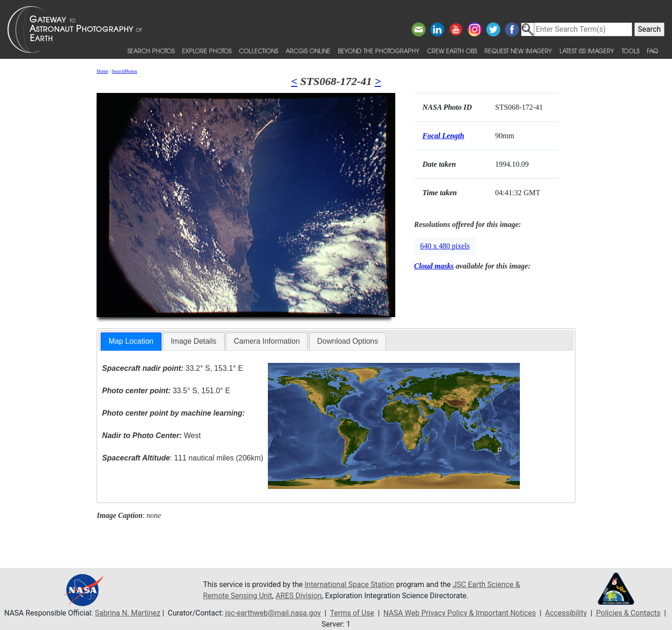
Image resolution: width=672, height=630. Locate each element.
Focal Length (443, 136)
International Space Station (350, 584)
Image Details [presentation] (194, 341)
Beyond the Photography (379, 51)
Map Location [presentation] (131, 341)
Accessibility (566, 613)
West (151, 435)
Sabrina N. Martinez (127, 613)
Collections (259, 51)
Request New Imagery (518, 51)
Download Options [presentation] (348, 341)
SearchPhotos (125, 71)
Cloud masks (434, 266)
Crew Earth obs (452, 51)
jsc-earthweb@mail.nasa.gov (273, 613)
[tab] (131, 342)
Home (102, 71)
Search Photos (151, 51)
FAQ (652, 51)
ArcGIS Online (308, 51)
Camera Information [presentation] (267, 341)
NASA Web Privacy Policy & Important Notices (459, 613)
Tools (630, 51)
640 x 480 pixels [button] (445, 246)
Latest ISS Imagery (587, 51)
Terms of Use (352, 613)
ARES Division (298, 596)
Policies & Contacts (628, 613)
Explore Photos (207, 51)
